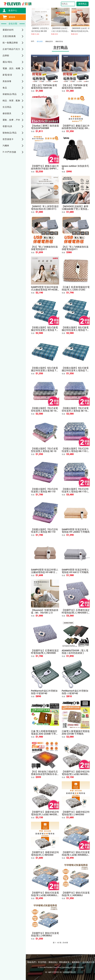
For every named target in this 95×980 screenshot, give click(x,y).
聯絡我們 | (32, 962)
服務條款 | (76, 962)
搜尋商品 (82, 4)
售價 (33, 91)
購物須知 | (53, 962)
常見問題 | (43, 962)
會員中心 (11, 10)
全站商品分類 (89, 962)
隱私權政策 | (65, 962)
